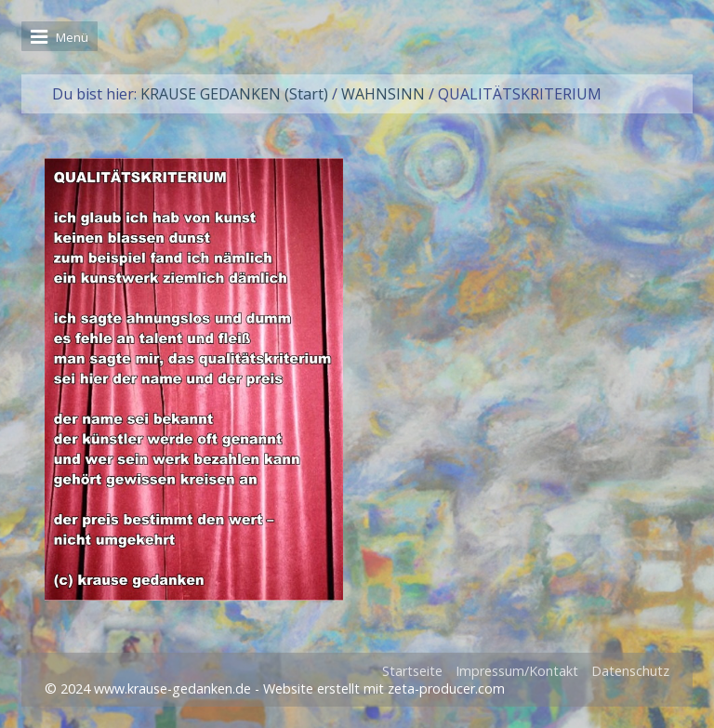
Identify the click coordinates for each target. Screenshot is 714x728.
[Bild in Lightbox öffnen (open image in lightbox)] (194, 379)
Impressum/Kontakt (517, 671)
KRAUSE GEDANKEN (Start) (234, 94)
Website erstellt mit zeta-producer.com (384, 688)
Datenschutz (630, 671)
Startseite (412, 671)
